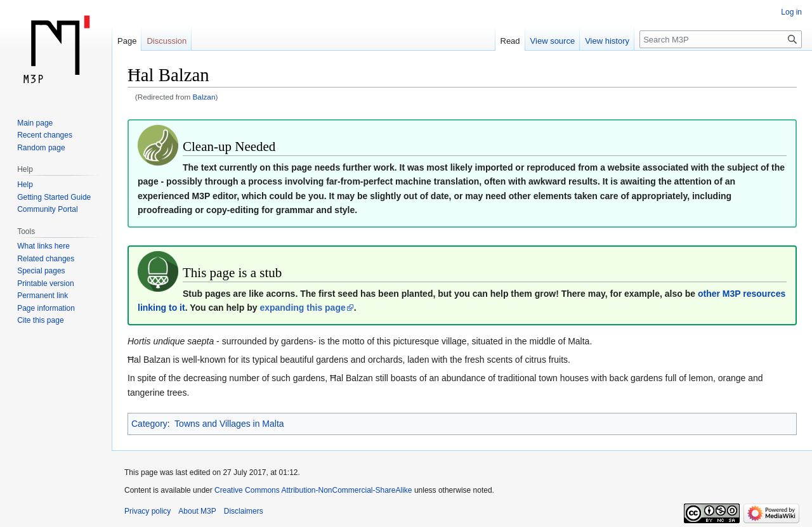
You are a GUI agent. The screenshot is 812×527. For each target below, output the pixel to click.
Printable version (45, 283)
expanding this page (302, 308)
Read (510, 41)
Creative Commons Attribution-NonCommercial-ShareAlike (313, 490)
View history (607, 41)
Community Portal (47, 209)
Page (127, 41)
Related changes (46, 259)
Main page (35, 123)
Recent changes (45, 135)
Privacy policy (147, 511)
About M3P (197, 511)
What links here (43, 246)
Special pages (41, 271)
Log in (791, 12)
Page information (46, 308)
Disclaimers (244, 511)
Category (149, 424)
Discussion (167, 41)
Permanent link (43, 296)
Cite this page (40, 320)
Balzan (204, 97)
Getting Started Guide (54, 197)
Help (25, 185)
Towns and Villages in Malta (229, 424)
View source (553, 41)
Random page (41, 148)
